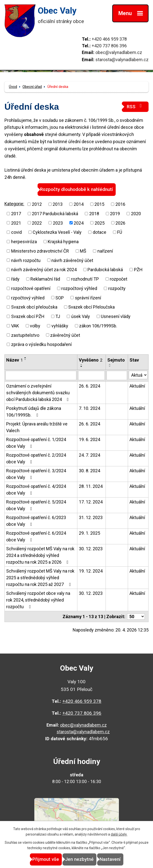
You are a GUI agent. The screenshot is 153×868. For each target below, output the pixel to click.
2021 (16, 223)
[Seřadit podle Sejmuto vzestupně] (110, 364)
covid (16, 232)
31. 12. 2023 (91, 517)
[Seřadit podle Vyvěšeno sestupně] (82, 367)
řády (15, 279)
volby (35, 326)
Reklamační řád (45, 279)
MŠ (83, 251)
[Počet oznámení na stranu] (136, 617)
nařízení (105, 251)
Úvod (13, 87)
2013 (58, 204)
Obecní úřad (32, 87)
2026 (120, 223)
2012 (37, 204)
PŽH (138, 270)
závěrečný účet (65, 335)
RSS (135, 106)
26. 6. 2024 (89, 386)
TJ (58, 316)
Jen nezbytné (79, 859)
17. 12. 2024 (91, 502)
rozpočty (117, 288)
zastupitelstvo (25, 335)
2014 (79, 204)
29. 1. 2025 (89, 533)
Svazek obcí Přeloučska (91, 307)
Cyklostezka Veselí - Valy (57, 232)
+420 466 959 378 (109, 39)
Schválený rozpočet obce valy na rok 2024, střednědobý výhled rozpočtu (38, 600)
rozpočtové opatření (31, 288)
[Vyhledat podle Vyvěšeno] (91, 375)
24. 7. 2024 (89, 455)
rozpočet (119, 279)
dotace (99, 232)
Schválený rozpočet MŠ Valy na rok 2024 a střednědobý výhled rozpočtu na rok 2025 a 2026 (40, 555)
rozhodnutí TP (85, 279)
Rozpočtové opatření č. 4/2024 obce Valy (36, 490)
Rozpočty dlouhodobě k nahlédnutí (76, 189)
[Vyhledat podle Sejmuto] (117, 375)
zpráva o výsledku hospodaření (41, 344)
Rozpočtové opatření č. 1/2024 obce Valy (36, 443)
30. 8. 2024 (89, 471)
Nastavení (110, 859)
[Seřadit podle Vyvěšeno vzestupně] (82, 365)
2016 (120, 204)
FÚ (120, 232)
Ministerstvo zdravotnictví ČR (40, 251)
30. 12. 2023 (91, 549)
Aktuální (137, 386)
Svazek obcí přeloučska (34, 307)
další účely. (119, 834)
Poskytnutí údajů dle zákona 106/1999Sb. (34, 412)
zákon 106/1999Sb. (98, 326)
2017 (16, 214)
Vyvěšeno (91, 360)
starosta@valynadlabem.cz (122, 60)
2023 (58, 223)
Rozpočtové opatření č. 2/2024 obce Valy (36, 458)
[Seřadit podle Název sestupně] (25, 360)
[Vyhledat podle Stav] (138, 375)
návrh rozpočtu (26, 260)
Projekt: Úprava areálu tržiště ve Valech (37, 427)
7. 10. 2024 (89, 408)
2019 (115, 214)
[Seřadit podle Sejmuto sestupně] (110, 366)
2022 (37, 223)
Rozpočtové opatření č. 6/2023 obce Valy (36, 521)
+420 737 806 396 (109, 46)
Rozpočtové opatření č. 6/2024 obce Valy (36, 536)
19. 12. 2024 (91, 571)
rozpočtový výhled (79, 288)
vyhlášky (60, 326)
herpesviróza (24, 242)
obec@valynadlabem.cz (119, 52)
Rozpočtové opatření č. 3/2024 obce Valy (36, 474)
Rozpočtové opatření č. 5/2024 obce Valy (36, 505)
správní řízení (88, 298)
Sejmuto (116, 360)
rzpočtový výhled (28, 298)
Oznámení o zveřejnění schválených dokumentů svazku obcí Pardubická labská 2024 (38, 393)
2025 (100, 223)
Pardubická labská (105, 270)
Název (14, 360)
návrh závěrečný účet (72, 260)
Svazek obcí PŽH (28, 316)
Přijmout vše (46, 859)
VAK (15, 326)
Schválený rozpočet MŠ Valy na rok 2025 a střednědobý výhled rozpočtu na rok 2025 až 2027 (40, 578)
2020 (136, 214)
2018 (94, 214)
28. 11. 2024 (91, 486)
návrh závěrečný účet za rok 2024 (44, 270)
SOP (60, 298)
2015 (99, 204)
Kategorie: (14, 204)
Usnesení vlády (116, 316)
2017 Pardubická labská (55, 214)
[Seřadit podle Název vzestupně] (25, 358)
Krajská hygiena (63, 242)
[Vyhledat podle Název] (41, 375)
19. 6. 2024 (89, 439)
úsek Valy (81, 316)
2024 (79, 223)
